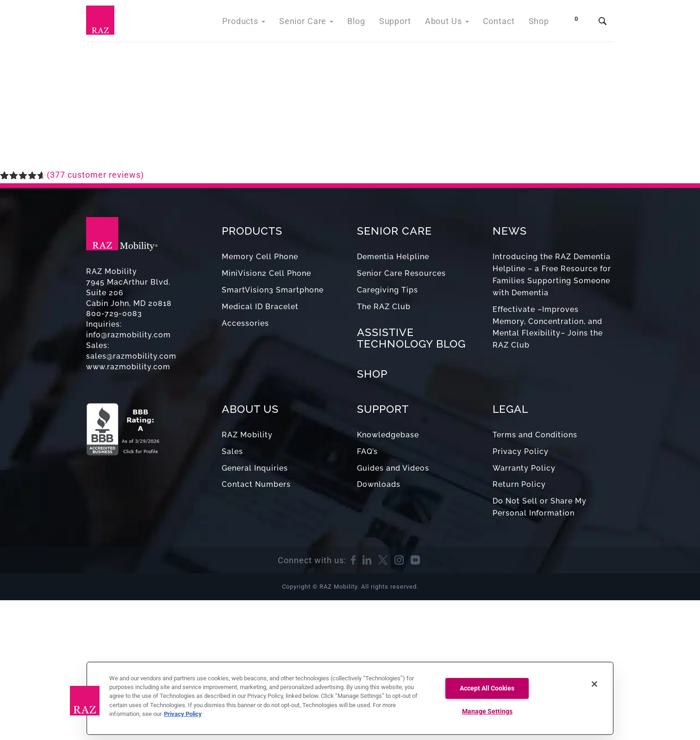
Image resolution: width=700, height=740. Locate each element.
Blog (368, 23)
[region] (350, 698)
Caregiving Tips (387, 290)
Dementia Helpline (393, 257)
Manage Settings (487, 712)
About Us (453, 23)
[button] (85, 701)
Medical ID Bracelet (260, 307)
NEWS (510, 231)
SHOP (372, 374)
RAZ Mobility (247, 435)
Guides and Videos (393, 468)
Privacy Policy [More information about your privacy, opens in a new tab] (183, 714)
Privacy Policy (521, 451)
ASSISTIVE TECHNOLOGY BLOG (411, 338)
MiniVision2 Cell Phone (266, 273)
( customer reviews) (95, 175)
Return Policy (519, 484)
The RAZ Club (384, 307)
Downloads (379, 484)
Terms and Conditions (535, 435)
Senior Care (321, 23)
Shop (540, 23)
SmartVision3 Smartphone (273, 290)
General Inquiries (255, 468)
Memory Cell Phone (260, 257)
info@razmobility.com (128, 335)
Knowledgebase (388, 435)
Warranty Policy (524, 468)
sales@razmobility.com (131, 356)
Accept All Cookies (487, 688)
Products (263, 23)
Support (404, 23)
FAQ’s (367, 451)
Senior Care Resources (401, 273)
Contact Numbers (256, 484)
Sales (232, 451)
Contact (502, 23)
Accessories (245, 323)
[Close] (594, 684)
